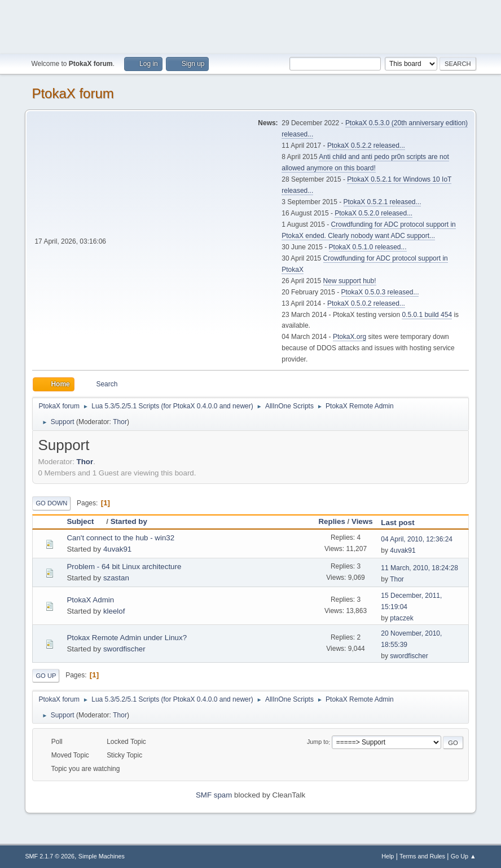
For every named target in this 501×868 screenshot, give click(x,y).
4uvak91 (117, 549)
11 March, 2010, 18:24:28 (419, 568)
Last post (397, 523)
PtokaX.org (350, 337)
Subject (85, 521)
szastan (116, 578)
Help (388, 856)
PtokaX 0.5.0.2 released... (366, 303)
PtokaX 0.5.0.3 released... (380, 292)
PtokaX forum (72, 93)
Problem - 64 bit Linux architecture (124, 567)
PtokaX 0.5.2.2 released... (366, 146)
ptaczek (401, 618)
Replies (331, 521)
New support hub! (350, 281)
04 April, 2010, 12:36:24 (417, 539)
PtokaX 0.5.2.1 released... (383, 202)
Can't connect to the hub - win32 (120, 538)
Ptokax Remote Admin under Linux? (127, 638)
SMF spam (214, 795)
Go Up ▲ (463, 856)
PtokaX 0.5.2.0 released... (373, 213)
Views (362, 521)
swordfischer (124, 649)
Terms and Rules (422, 856)
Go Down (51, 503)
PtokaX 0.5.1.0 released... (368, 247)
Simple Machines (102, 856)
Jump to (318, 742)
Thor (120, 422)
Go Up (46, 676)
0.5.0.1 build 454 (427, 315)
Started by (129, 521)
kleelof (114, 611)
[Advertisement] (250, 25)
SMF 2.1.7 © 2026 (50, 856)
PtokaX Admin (90, 600)
